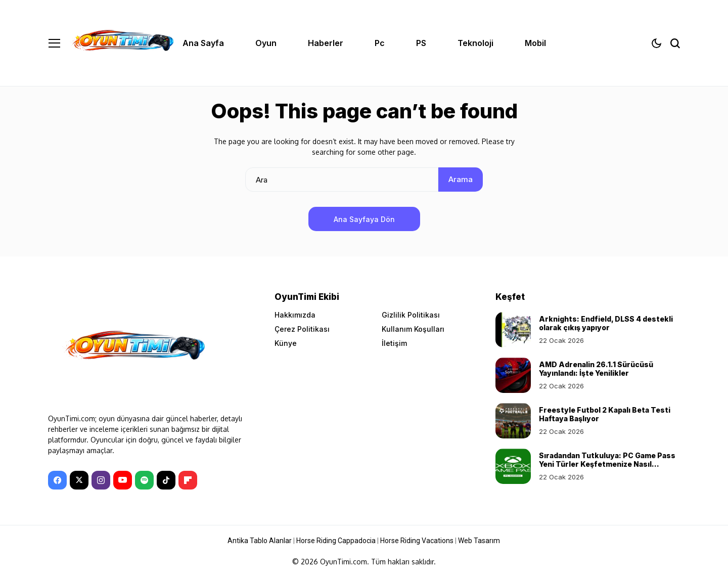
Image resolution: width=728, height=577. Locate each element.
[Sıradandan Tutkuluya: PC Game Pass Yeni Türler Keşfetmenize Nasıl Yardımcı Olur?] (513, 466)
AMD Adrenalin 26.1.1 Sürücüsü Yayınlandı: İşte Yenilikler (596, 369)
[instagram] (101, 480)
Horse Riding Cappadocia (336, 541)
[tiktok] (166, 480)
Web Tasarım (479, 541)
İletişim (394, 343)
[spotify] (144, 480)
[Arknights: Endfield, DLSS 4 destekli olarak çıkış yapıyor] (513, 330)
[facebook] (57, 480)
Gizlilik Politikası (411, 315)
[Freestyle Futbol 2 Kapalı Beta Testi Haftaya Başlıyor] (513, 421)
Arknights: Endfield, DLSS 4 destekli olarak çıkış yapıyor (606, 323)
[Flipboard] (188, 480)
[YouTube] (123, 480)
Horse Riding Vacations (417, 541)
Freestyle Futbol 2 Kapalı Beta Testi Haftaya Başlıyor (605, 414)
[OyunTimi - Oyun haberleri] (122, 43)
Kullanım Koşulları (413, 329)
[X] (79, 480)
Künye (286, 343)
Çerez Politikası (302, 329)
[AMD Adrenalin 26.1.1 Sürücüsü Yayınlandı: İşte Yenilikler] (513, 375)
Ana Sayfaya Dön (364, 219)
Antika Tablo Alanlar (260, 541)
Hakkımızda (295, 315)
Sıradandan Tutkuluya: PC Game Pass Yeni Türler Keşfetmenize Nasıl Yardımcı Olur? (607, 464)
